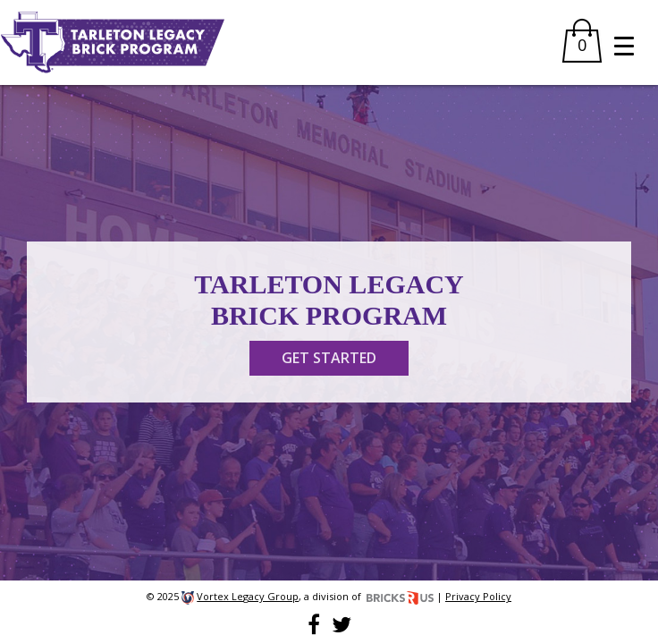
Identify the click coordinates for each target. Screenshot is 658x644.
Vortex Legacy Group (248, 596)
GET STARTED (329, 358)
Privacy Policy (478, 596)
